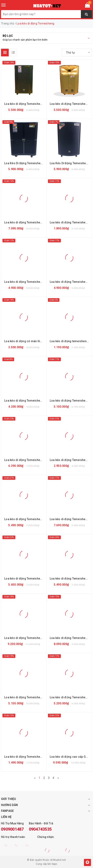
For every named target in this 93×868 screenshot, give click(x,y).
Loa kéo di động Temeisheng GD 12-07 (70, 697)
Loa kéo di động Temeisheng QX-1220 (25, 401)
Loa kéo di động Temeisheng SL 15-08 (70, 460)
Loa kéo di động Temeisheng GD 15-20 (25, 519)
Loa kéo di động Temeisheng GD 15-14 (70, 579)
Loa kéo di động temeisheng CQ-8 (70, 341)
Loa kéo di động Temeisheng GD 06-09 (70, 222)
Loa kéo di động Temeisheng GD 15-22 (70, 519)
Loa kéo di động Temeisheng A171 (25, 697)
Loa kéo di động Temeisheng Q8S (25, 757)
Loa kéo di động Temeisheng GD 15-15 (25, 579)
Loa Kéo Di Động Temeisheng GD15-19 (70, 163)
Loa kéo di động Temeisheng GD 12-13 (25, 104)
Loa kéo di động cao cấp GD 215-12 (70, 757)
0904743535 (40, 829)
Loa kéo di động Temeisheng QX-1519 (25, 282)
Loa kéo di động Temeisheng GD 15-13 (25, 460)
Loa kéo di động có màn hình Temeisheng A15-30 (25, 341)
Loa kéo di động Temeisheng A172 (70, 638)
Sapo (54, 864)
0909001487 (12, 829)
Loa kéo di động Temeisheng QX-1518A (70, 104)
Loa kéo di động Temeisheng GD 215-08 (25, 638)
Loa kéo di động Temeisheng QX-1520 (70, 401)
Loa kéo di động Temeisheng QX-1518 (70, 282)
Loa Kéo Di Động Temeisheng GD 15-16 (25, 163)
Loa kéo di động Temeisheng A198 (25, 222)
